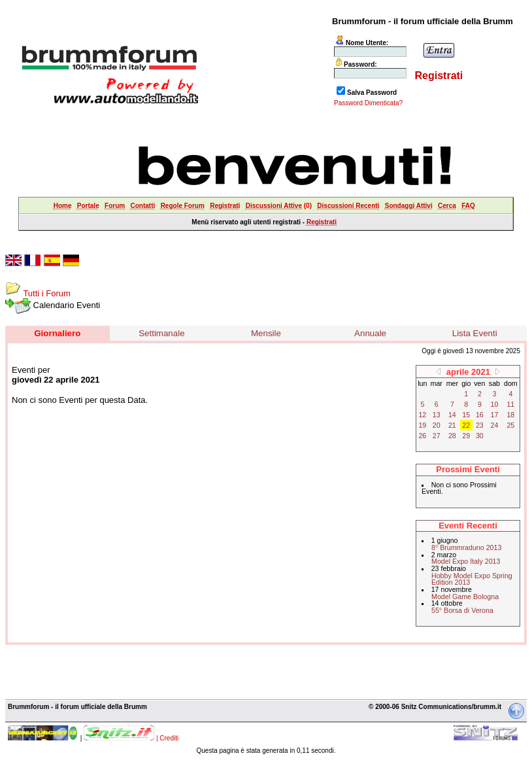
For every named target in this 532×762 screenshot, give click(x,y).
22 (466, 425)
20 (437, 425)
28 (452, 436)
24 (495, 425)
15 (466, 415)
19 (422, 425)
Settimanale (161, 333)
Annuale (370, 333)
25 (510, 425)
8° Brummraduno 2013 (466, 547)
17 (495, 415)
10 (495, 404)
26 (422, 436)
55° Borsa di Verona (462, 610)
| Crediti (167, 738)
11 (510, 404)
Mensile (266, 333)
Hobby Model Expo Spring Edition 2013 (472, 579)
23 (480, 425)
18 (510, 415)
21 (452, 425)
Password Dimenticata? (368, 103)
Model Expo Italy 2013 (466, 561)
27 (437, 436)
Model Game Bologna (465, 597)
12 (422, 415)
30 (480, 436)
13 (437, 415)
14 (452, 415)
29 (466, 436)
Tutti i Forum (46, 293)
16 (480, 415)
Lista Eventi (475, 333)
